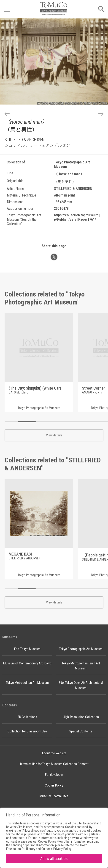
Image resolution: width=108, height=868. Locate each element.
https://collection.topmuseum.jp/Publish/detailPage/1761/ (77, 217)
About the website (54, 753)
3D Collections (27, 717)
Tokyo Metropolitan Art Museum (27, 683)
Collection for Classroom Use (27, 731)
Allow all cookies (54, 859)
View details (54, 435)
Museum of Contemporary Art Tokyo (27, 663)
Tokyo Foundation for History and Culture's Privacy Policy (47, 847)
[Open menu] (7, 9)
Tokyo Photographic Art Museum (81, 649)
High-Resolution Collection (81, 717)
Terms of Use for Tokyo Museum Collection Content (54, 764)
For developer (54, 775)
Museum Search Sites (54, 796)
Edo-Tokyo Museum (27, 649)
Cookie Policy (54, 785)
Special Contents (81, 731)
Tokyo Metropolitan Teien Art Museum (81, 666)
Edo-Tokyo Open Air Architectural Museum (81, 685)
